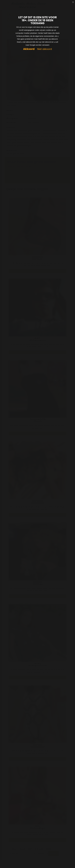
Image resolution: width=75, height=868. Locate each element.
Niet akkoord (44, 49)
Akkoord (29, 49)
